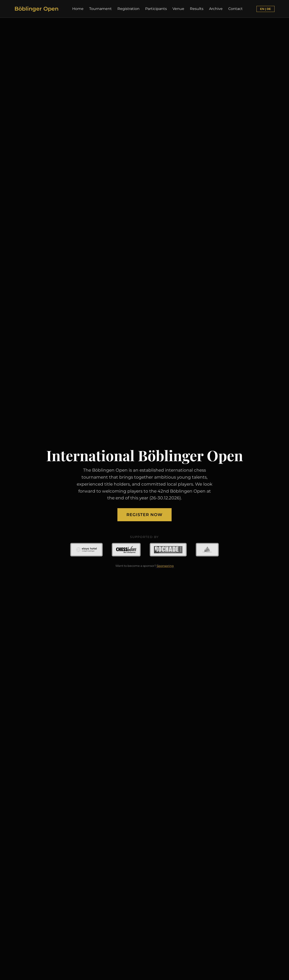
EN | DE (266, 9)
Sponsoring (165, 566)
